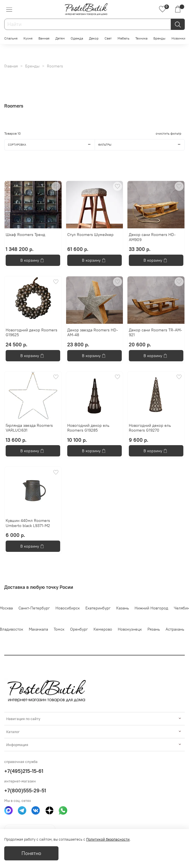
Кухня (28, 38)
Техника (141, 38)
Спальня (11, 38)
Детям (60, 38)
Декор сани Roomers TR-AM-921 (156, 333)
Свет (108, 38)
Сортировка (51, 145)
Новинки (178, 38)
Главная (11, 66)
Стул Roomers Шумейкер (90, 235)
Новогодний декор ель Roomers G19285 (88, 428)
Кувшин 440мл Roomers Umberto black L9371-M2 (28, 523)
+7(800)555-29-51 (25, 791)
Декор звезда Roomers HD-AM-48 (93, 333)
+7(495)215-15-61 (24, 771)
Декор (94, 38)
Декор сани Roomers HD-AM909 (152, 237)
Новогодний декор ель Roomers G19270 (150, 428)
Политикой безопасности (108, 839)
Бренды (159, 38)
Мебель (123, 38)
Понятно (31, 853)
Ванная (44, 38)
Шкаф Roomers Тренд (25, 235)
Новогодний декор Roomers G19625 (31, 333)
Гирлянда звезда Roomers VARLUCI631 (29, 428)
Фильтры (141, 145)
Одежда (77, 38)
